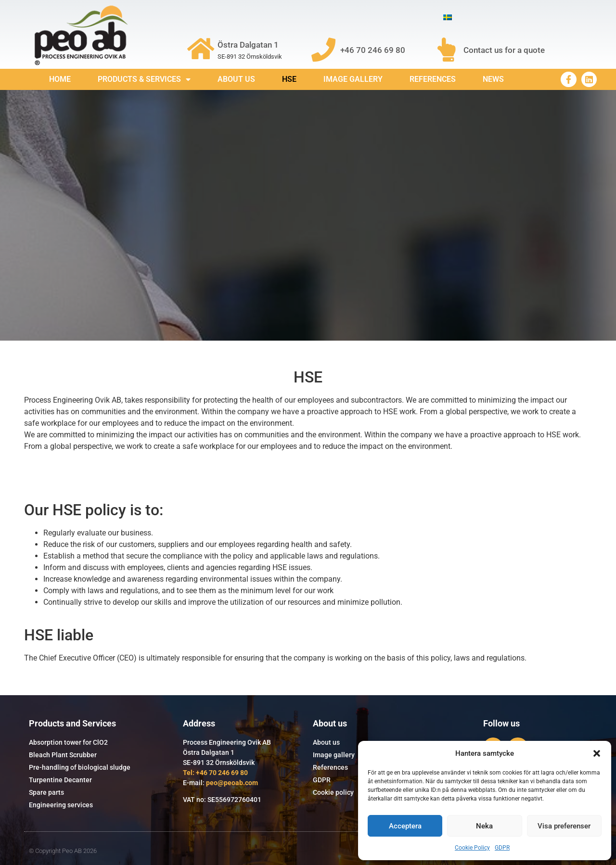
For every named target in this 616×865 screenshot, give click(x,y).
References (433, 79)
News (493, 79)
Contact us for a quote (504, 50)
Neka (484, 826)
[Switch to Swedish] (448, 18)
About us (236, 79)
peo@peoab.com (232, 783)
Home (60, 79)
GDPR (502, 848)
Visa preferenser (564, 826)
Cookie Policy (472, 848)
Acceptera (405, 826)
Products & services (144, 79)
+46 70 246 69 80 (373, 50)
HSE (289, 79)
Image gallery (353, 79)
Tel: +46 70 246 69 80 (215, 773)
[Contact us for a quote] (447, 50)
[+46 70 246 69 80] (323, 50)
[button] (597, 753)
